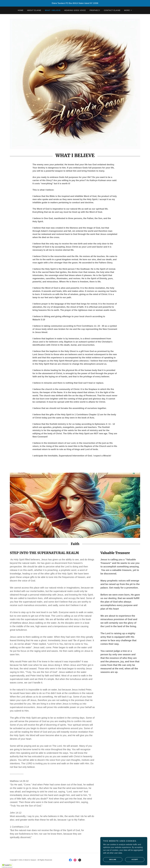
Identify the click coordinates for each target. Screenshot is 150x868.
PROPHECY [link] (95, 10)
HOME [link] (21, 10)
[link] (70, 860)
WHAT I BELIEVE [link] (53, 10)
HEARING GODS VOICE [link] (75, 10)
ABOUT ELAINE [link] (34, 10)
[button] (128, 10)
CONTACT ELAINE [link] (112, 10)
